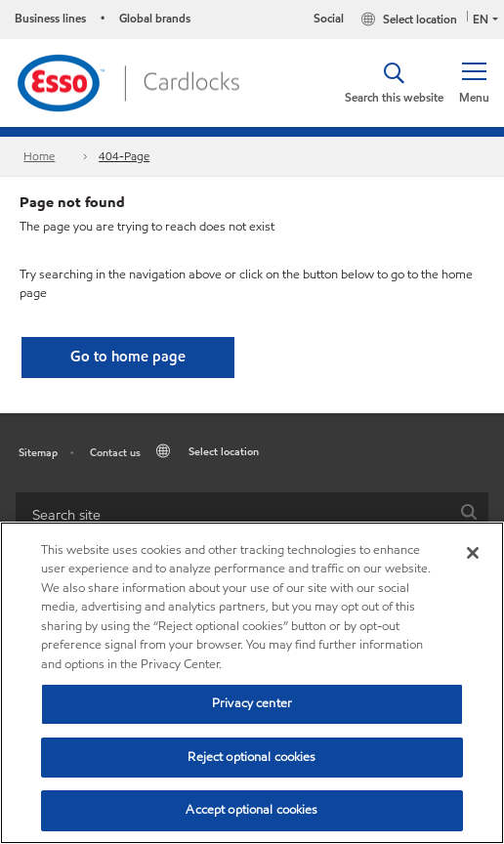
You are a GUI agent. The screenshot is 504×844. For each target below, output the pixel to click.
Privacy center (252, 703)
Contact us (115, 452)
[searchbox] (232, 514)
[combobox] (252, 514)
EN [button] (481, 19)
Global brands (155, 18)
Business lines (50, 18)
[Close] (473, 553)
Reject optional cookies (252, 757)
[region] (252, 683)
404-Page (124, 156)
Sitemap (38, 452)
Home (39, 156)
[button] (474, 83)
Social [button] (329, 18)
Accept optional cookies (252, 810)
